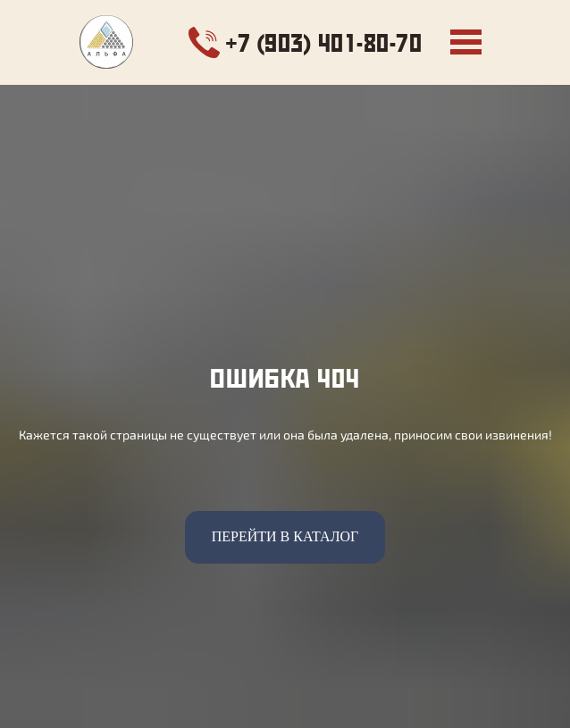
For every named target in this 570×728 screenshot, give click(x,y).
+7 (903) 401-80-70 (324, 42)
